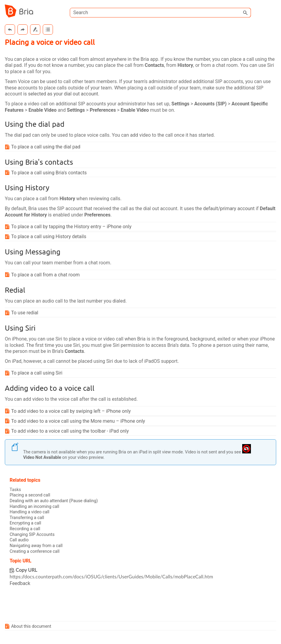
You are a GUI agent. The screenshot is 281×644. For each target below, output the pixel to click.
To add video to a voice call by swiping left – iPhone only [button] (69, 411)
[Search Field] (160, 13)
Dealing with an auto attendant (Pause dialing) (54, 501)
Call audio (19, 541)
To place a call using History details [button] (46, 237)
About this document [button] (29, 627)
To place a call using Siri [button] (34, 373)
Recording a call (25, 529)
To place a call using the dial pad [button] (43, 147)
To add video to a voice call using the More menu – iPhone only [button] (76, 422)
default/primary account (230, 209)
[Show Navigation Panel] (273, 11)
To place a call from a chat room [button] (43, 275)
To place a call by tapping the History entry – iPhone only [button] (69, 227)
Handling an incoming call (34, 507)
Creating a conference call (35, 552)
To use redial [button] (22, 313)
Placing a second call (30, 496)
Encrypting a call (25, 524)
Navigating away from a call (36, 546)
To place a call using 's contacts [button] (47, 173)
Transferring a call (27, 518)
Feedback (20, 584)
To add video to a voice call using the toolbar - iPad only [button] (68, 432)
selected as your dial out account (63, 94)
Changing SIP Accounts (32, 535)
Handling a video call (30, 513)
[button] (245, 13)
